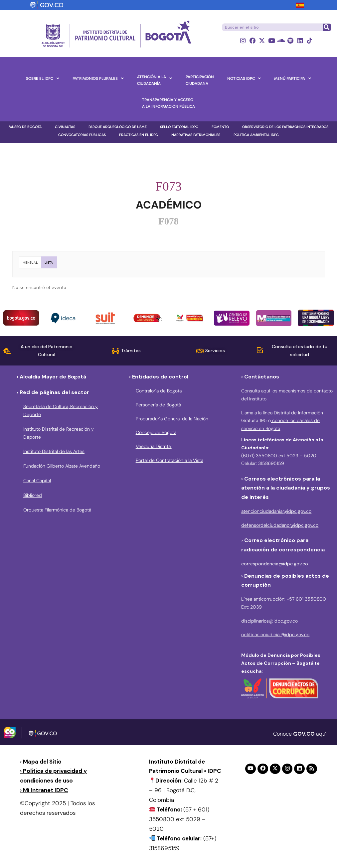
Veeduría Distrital (154, 447)
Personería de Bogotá (158, 405)
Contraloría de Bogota (159, 391)
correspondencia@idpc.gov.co (275, 564)
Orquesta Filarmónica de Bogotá (57, 510)
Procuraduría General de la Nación (172, 419)
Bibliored (33, 495)
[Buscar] (327, 27)
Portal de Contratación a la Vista (169, 460)
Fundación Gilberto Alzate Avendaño (62, 466)
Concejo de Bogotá (156, 433)
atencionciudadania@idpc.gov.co (276, 511)
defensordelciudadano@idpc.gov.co (280, 525)
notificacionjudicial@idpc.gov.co (275, 635)
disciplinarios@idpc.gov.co (269, 621)
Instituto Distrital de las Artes (54, 452)
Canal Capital (37, 481)
